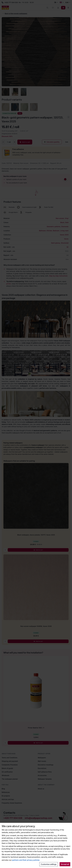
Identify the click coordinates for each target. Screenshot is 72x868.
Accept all (65, 864)
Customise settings (49, 864)
